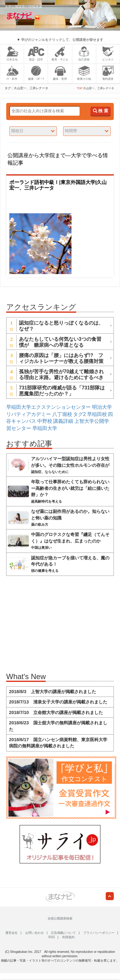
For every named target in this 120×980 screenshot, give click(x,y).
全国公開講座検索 (60, 918)
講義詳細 (63, 421)
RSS (52, 937)
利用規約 (68, 937)
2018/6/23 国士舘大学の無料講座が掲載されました (58, 726)
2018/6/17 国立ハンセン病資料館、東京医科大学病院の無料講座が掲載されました (58, 743)
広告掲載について (63, 933)
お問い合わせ (35, 933)
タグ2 (79, 414)
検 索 (101, 111)
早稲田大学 (45, 428)
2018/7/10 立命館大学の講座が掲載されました (56, 712)
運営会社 (12, 933)
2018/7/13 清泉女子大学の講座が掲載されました (58, 702)
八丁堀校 (62, 414)
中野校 (45, 421)
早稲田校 (97, 414)
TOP (80, 88)
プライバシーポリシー (99, 933)
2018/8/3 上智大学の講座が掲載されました (53, 692)
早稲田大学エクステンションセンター (48, 407)
